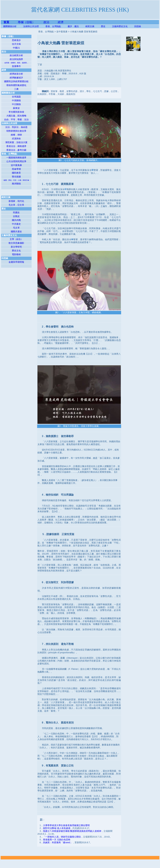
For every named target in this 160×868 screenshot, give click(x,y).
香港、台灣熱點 (57, 26)
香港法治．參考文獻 (16, 150)
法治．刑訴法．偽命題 (16, 127)
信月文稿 (16, 44)
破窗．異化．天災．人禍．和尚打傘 (16, 180)
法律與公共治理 (31, 26)
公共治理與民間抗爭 (16, 161)
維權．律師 (16, 135)
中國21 (16, 48)
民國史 (16, 212)
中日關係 (16, 104)
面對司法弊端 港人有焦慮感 (57, 828)
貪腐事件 (16, 66)
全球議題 (16, 97)
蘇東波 (16, 108)
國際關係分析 (10, 26)
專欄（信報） (31, 22)
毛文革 (16, 228)
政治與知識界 (16, 59)
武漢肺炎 (16, 139)
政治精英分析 (16, 55)
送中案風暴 (16, 165)
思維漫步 (16, 40)
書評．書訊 (77, 26)
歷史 (103, 26)
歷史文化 (16, 251)
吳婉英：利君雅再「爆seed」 (58, 842)
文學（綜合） (16, 239)
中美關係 (16, 100)
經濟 (61, 22)
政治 (46, 22)
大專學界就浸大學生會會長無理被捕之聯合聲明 (66, 825)
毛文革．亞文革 (16, 205)
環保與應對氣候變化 (16, 85)
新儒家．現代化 (16, 201)
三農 (16, 89)
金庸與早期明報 (16, 262)
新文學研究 (16, 247)
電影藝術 (16, 254)
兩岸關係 (16, 184)
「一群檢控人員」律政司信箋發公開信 (62, 837)
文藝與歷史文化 (120, 26)
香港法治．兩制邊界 (16, 146)
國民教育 (16, 173)
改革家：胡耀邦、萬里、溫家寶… (16, 63)
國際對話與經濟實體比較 (16, 81)
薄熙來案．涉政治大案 (16, 142)
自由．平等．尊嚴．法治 (16, 119)
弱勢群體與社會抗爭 (16, 131)
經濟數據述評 (16, 78)
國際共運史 (16, 232)
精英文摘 (93, 26)
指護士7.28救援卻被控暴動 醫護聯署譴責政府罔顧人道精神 (72, 831)
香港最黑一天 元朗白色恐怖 (57, 840)
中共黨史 (16, 224)
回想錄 (138, 26)
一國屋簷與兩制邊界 (16, 158)
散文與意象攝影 (16, 243)
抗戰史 (16, 216)
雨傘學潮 (16, 169)
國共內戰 (16, 220)
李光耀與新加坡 (16, 112)
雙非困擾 (16, 177)
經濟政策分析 (16, 74)
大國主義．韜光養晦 (16, 116)
